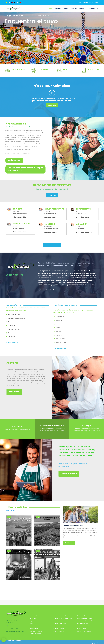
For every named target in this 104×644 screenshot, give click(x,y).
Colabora (74, 9)
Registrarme (94, 3)
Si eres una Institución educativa (63, 618)
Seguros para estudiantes (85, 626)
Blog (9, 517)
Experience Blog (82, 629)
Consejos (87, 425)
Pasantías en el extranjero (85, 618)
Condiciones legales (35, 634)
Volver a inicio (34, 616)
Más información (20, 217)
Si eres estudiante (82, 616)
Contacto (92, 9)
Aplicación (17, 426)
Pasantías (58, 9)
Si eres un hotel (58, 621)
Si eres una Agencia (59, 631)
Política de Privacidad (36, 631)
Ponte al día (11, 511)
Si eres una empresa (59, 626)
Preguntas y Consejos (83, 623)
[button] (4, 640)
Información (83, 9)
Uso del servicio (34, 629)
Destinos (66, 9)
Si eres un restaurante (60, 623)
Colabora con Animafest (60, 616)
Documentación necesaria (52, 425)
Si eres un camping (59, 629)
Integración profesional (84, 631)
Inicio (51, 9)
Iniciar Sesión (83, 3)
